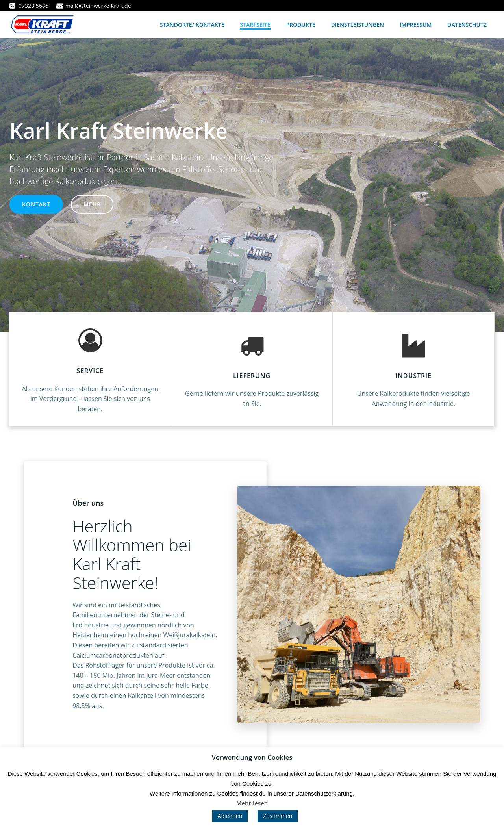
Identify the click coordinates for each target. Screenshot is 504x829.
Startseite (255, 25)
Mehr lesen (252, 803)
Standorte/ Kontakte (192, 25)
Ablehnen (230, 816)
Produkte (301, 25)
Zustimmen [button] (278, 816)
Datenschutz (467, 25)
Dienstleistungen (358, 25)
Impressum (416, 25)
